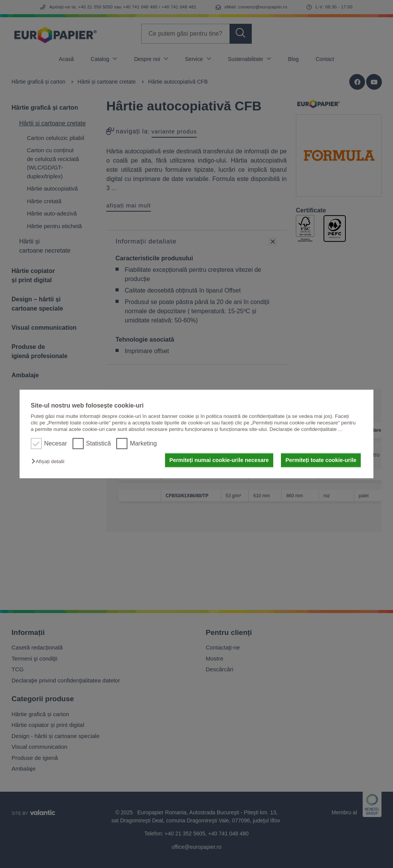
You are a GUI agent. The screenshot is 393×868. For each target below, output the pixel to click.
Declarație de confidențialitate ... (306, 430)
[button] (50, 461)
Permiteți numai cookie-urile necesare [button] (219, 460)
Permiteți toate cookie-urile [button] (321, 460)
